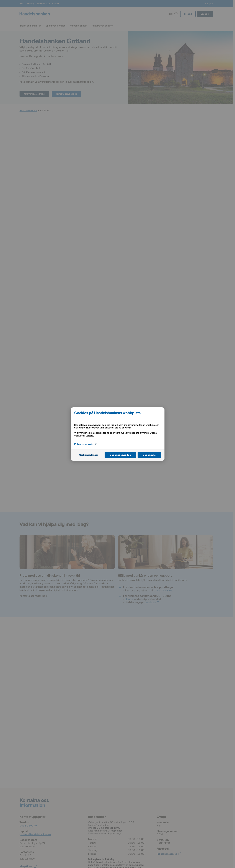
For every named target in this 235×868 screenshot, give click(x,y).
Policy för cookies (86, 444)
